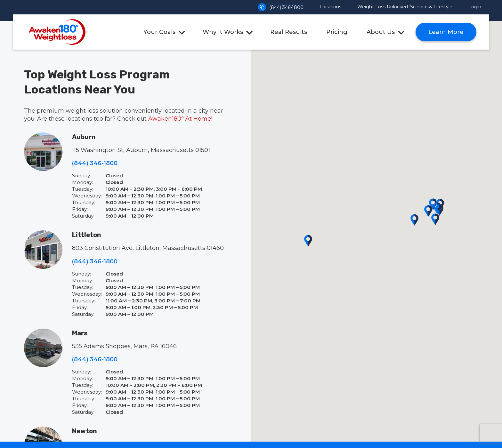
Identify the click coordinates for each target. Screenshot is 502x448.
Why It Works (223, 32)
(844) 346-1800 (281, 7)
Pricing (337, 32)
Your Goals (159, 32)
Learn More (446, 32)
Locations (330, 7)
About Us (381, 32)
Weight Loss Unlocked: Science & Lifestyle (405, 7)
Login (475, 7)
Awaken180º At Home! (180, 119)
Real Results (289, 32)
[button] (428, 211)
